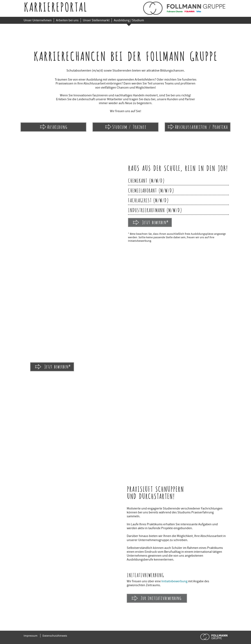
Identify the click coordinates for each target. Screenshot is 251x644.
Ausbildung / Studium (129, 20)
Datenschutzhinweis (55, 636)
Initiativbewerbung (174, 581)
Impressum (31, 636)
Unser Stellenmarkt (96, 20)
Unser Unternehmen (38, 20)
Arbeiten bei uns (67, 20)
